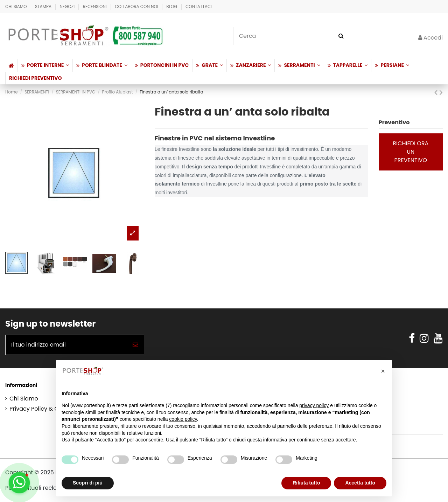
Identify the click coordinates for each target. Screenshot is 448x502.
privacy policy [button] (314, 405)
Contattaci (199, 6)
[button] (45, 65)
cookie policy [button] (183, 419)
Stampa (44, 6)
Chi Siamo (17, 6)
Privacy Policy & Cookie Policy (50, 409)
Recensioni (95, 6)
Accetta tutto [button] (360, 483)
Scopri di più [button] (88, 483)
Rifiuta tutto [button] (306, 483)
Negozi (68, 6)
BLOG (172, 6)
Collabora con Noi (137, 6)
